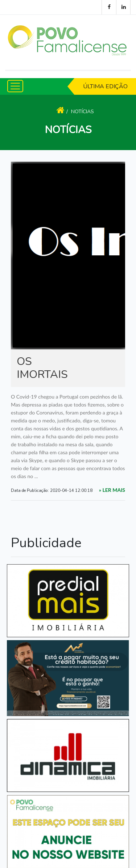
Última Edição (105, 86)
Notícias (83, 112)
